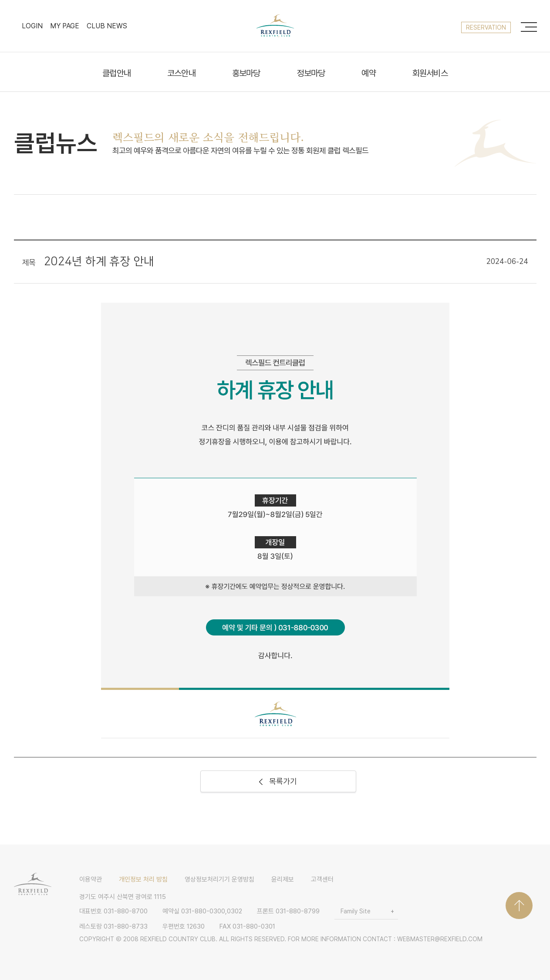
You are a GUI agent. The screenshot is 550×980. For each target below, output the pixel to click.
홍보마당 (246, 74)
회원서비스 (430, 74)
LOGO (275, 26)
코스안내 (181, 74)
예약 (368, 74)
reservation (486, 27)
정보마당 (311, 74)
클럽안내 (116, 74)
